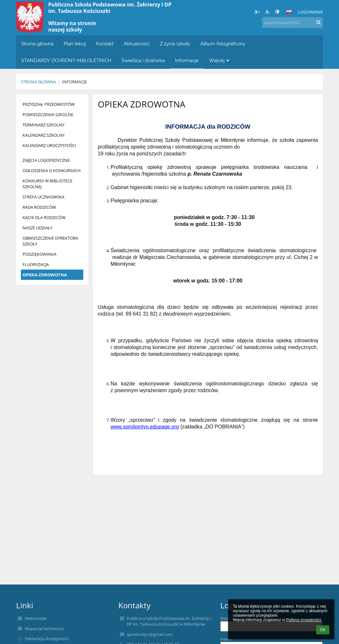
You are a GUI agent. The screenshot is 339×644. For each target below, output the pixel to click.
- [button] (268, 12)
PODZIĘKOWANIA (39, 254)
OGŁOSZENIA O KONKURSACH (52, 170)
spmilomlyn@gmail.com (150, 634)
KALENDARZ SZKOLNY (44, 135)
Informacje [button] (187, 60)
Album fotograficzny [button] (223, 44)
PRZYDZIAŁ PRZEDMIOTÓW (49, 104)
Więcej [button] (220, 60)
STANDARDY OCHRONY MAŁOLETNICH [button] (66, 60)
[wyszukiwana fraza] (292, 23)
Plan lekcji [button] (75, 44)
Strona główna (38, 82)
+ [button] (257, 12)
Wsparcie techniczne (44, 629)
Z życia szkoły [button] (175, 44)
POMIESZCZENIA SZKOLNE (48, 115)
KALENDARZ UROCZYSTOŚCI (49, 145)
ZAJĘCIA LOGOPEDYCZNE (46, 160)
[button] (289, 12)
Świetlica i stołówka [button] (143, 60)
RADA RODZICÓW (39, 207)
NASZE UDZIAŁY (37, 228)
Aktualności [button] (137, 44)
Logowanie (311, 12)
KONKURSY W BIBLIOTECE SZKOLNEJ (47, 184)
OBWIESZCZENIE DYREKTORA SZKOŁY (50, 241)
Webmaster (36, 618)
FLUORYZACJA (36, 264)
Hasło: (226, 639)
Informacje (74, 82)
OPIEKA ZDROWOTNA (45, 275)
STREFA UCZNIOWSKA (43, 197)
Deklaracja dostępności (47, 639)
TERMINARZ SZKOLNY (43, 125)
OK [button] (323, 630)
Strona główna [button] (37, 44)
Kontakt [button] (105, 44)
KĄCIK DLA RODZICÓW (44, 217)
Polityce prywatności (303, 620)
